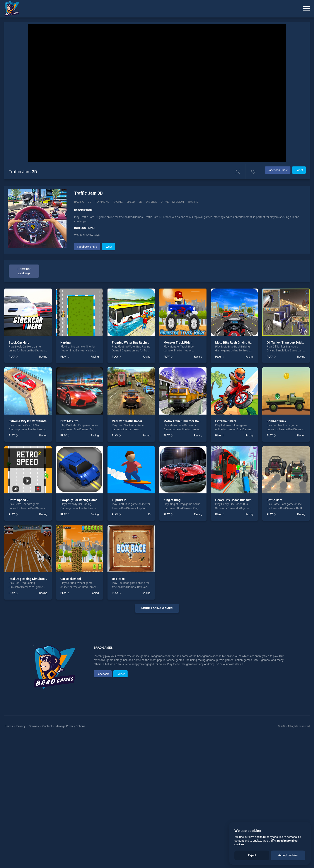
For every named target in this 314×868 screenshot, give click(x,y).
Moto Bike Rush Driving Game (236, 342)
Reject (252, 855)
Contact (47, 726)
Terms (9, 726)
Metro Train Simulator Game (183, 421)
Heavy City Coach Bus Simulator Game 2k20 (246, 500)
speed (131, 202)
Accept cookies (288, 855)
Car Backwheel (71, 579)
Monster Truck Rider (178, 342)
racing (118, 202)
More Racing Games (157, 608)
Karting (66, 342)
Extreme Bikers (226, 421)
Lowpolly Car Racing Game (79, 500)
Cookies (34, 726)
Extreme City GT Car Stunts (28, 421)
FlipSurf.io (119, 500)
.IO (149, 514)
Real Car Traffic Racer (127, 421)
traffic (193, 202)
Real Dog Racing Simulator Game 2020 (36, 579)
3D (90, 202)
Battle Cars (274, 500)
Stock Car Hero (19, 342)
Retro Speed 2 (19, 500)
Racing (79, 202)
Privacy (21, 726)
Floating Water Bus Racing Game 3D (137, 342)
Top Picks (102, 202)
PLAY (12, 357)
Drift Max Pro (69, 421)
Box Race (118, 579)
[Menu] (306, 9)
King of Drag (172, 500)
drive (165, 202)
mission (178, 202)
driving (151, 202)
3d (140, 202)
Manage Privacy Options (70, 726)
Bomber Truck (276, 421)
